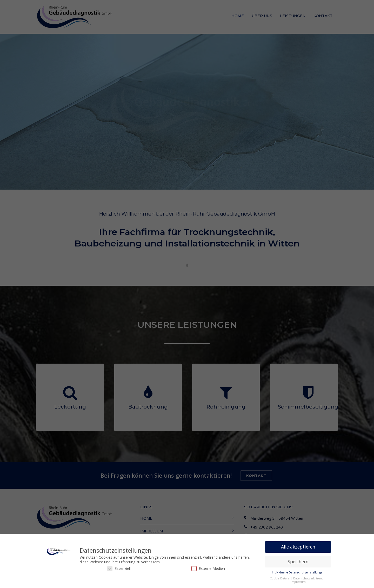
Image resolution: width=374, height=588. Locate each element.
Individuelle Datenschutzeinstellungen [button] (298, 572)
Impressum (298, 582)
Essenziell (119, 568)
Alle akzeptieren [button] (298, 547)
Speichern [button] (298, 562)
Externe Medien (208, 568)
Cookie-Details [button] (280, 578)
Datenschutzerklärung (309, 578)
